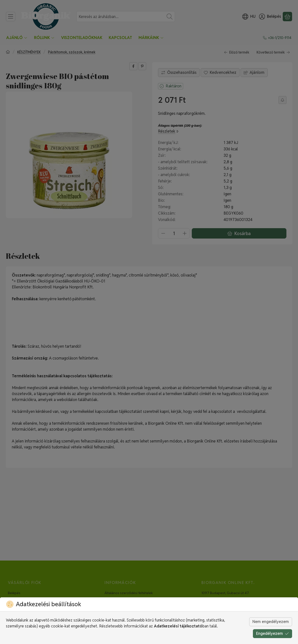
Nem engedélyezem (271, 622)
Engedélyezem (272, 634)
